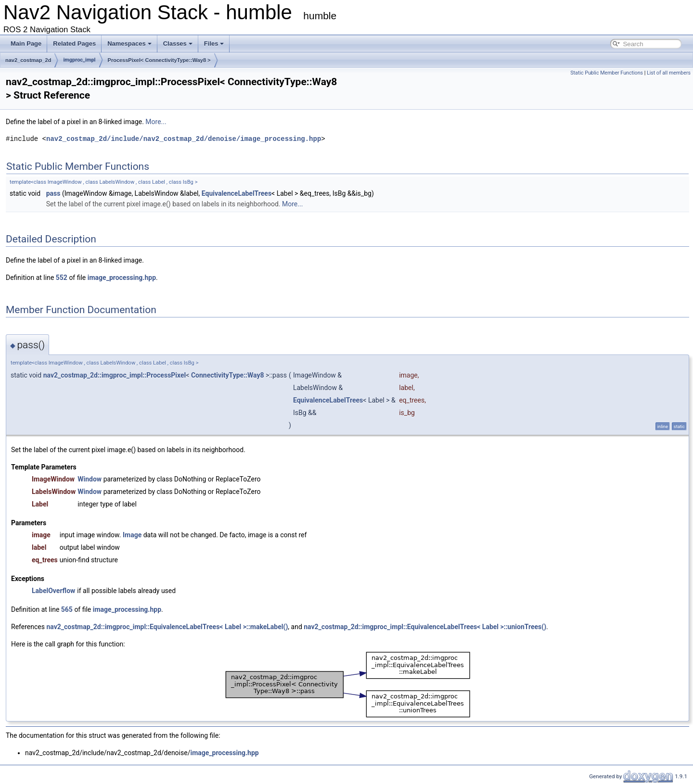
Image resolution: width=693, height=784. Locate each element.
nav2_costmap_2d (28, 60)
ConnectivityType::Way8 (228, 375)
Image (132, 535)
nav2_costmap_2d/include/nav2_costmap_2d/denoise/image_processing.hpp (184, 139)
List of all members (669, 73)
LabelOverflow (53, 591)
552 (62, 278)
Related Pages (74, 44)
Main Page (26, 44)
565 (67, 609)
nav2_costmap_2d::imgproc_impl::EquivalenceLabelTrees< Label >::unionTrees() (425, 627)
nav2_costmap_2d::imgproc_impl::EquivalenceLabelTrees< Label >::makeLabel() (167, 627)
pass (53, 193)
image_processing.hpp (122, 278)
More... (156, 122)
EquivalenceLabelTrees (237, 193)
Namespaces (129, 44)
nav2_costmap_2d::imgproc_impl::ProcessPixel (115, 375)
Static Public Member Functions (607, 73)
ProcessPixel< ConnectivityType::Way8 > (159, 60)
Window (90, 479)
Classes (178, 44)
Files (214, 44)
